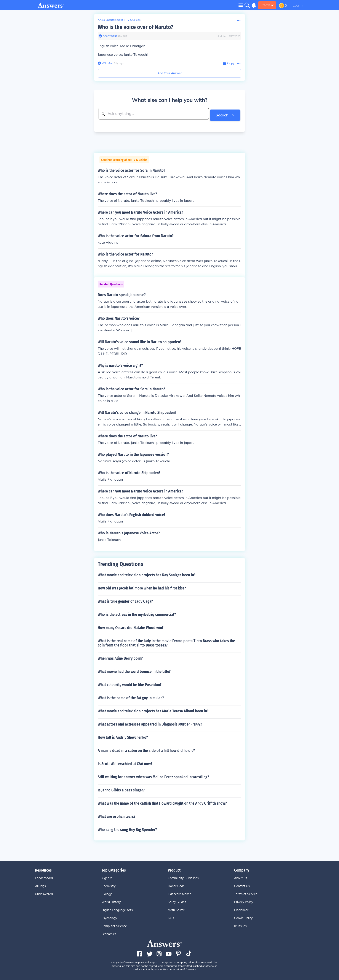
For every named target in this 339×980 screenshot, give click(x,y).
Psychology (109, 917)
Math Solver (176, 909)
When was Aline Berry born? (120, 657)
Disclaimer (241, 909)
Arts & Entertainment (110, 20)
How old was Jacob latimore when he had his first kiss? (142, 587)
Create (267, 5)
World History (111, 901)
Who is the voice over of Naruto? (135, 27)
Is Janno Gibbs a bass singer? (121, 789)
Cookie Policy (243, 917)
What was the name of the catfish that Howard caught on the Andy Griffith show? (162, 802)
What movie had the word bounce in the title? (134, 670)
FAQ (171, 917)
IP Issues (240, 925)
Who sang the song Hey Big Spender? (127, 828)
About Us (241, 877)
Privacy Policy (244, 901)
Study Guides (177, 901)
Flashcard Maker (179, 893)
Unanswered (44, 893)
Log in (298, 5)
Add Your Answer (170, 73)
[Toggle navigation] (241, 5)
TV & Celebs (133, 20)
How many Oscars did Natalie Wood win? (131, 626)
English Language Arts (117, 909)
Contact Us (242, 885)
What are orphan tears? (117, 815)
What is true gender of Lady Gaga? (125, 600)
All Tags (40, 885)
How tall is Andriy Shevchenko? (123, 736)
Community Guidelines (183, 877)
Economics (109, 933)
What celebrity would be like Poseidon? (130, 683)
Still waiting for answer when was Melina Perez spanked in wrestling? (153, 776)
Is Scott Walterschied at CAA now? (125, 762)
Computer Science (114, 925)
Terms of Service (246, 893)
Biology (106, 893)
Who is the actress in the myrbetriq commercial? (137, 613)
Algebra (107, 877)
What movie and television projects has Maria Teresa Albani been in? (153, 710)
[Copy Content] (229, 63)
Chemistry (108, 885)
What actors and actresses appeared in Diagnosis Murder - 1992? (150, 723)
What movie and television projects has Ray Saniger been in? (147, 574)
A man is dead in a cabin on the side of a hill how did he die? (146, 749)
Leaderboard (44, 877)
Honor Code (176, 885)
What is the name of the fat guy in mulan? (131, 697)
